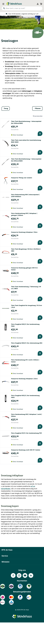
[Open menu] (4, 4)
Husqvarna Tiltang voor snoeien (22, 178)
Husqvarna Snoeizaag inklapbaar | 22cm (24, 379)
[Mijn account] (38, 4)
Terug (6, 108)
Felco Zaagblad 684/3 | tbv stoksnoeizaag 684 (27, 343)
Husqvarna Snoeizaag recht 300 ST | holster (26, 450)
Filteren (38, 108)
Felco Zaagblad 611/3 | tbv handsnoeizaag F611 (26, 433)
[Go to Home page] (14, 4)
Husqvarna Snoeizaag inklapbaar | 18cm (24, 232)
